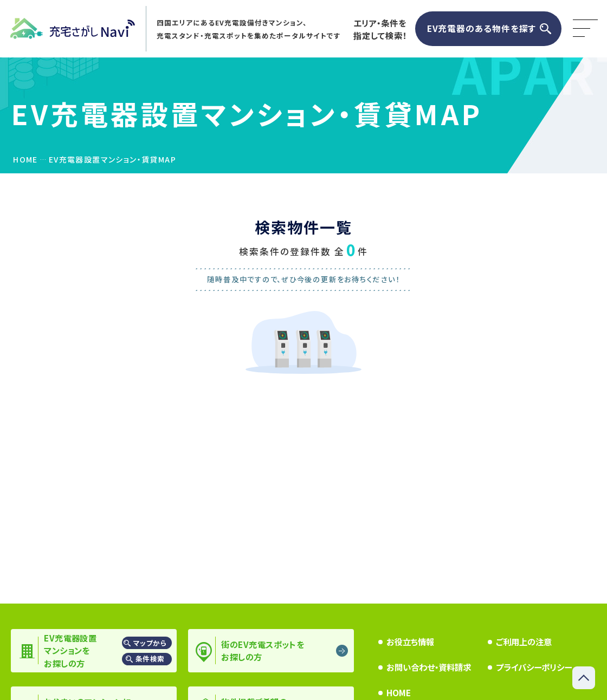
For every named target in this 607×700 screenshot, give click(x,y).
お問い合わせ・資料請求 (429, 667)
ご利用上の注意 (524, 641)
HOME (399, 692)
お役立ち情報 (410, 641)
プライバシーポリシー (534, 667)
